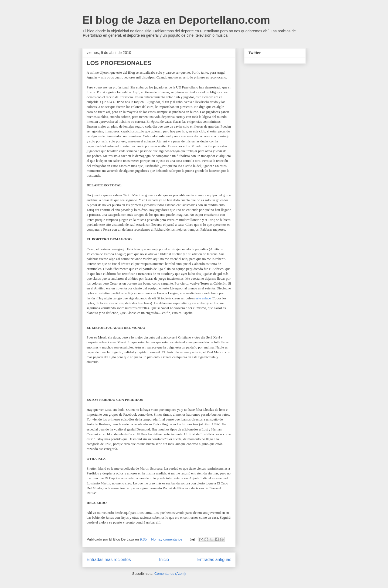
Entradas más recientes (109, 560)
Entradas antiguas (214, 560)
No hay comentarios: (168, 539)
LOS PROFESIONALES (119, 63)
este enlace (203, 298)
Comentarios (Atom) (170, 574)
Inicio (164, 560)
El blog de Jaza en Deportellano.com (176, 20)
